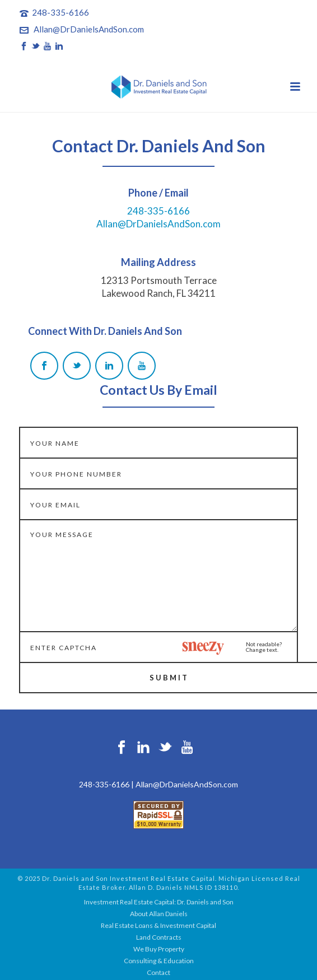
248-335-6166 (60, 12)
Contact (158, 972)
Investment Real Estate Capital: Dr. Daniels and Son (159, 902)
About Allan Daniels (159, 914)
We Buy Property (159, 949)
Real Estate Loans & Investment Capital (158, 925)
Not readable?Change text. (264, 647)
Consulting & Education (159, 961)
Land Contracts (159, 937)
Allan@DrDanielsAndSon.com (89, 29)
